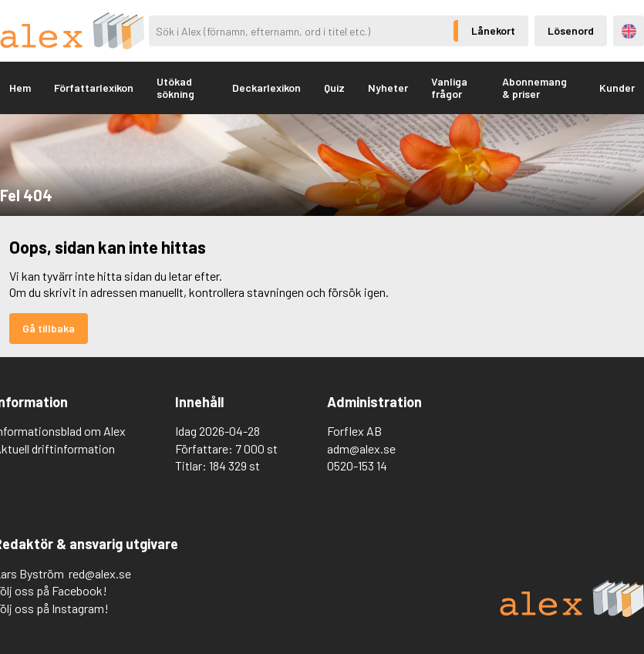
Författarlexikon (94, 88)
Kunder (617, 88)
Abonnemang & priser (534, 88)
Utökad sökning (175, 88)
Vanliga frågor (449, 88)
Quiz (334, 88)
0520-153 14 (357, 465)
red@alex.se (100, 573)
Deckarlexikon (266, 88)
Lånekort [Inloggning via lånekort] (493, 30)
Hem (20, 88)
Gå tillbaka (49, 328)
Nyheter (388, 88)
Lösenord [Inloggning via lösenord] (571, 30)
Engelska (629, 31)
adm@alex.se (361, 448)
